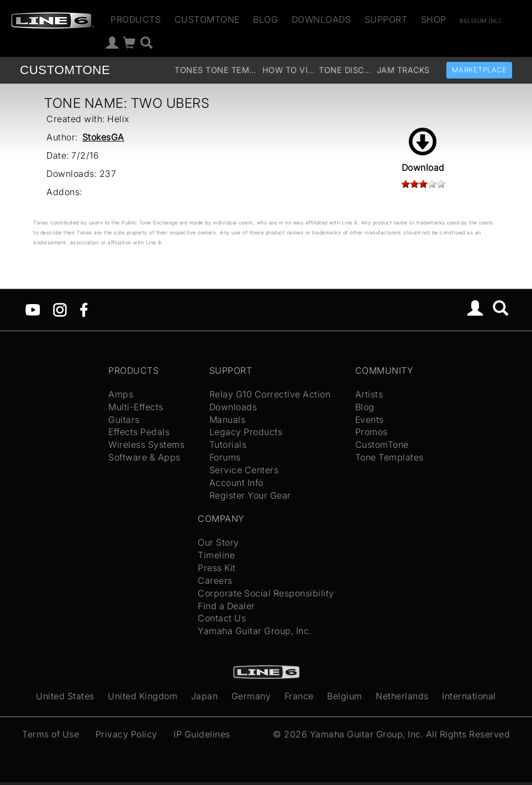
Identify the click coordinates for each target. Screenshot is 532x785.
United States (65, 696)
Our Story (218, 542)
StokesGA (103, 137)
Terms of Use (51, 734)
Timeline (216, 555)
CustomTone (207, 19)
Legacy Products (246, 432)
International (469, 696)
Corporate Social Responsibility (266, 593)
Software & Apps (144, 457)
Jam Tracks (403, 70)
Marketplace (480, 70)
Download (423, 150)
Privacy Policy (127, 734)
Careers (215, 580)
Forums (225, 457)
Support (386, 19)
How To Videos (289, 70)
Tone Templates (233, 70)
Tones (189, 70)
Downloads (322, 19)
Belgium (345, 696)
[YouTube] (33, 309)
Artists (369, 394)
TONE (65, 70)
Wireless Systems (146, 444)
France (299, 696)
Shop (434, 19)
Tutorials (228, 444)
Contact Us (222, 618)
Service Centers (244, 470)
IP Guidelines (202, 734)
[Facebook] (84, 309)
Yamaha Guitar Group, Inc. (255, 631)
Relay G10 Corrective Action (270, 394)
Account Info (236, 483)
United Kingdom (143, 696)
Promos (372, 432)
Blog (265, 19)
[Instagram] (60, 309)
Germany (251, 696)
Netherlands (402, 696)
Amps (121, 394)
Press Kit (217, 568)
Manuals (228, 420)
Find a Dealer (227, 606)
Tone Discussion (346, 70)
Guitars (124, 420)
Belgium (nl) (480, 20)
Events (370, 420)
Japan (205, 696)
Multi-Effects (136, 407)
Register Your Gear (250, 495)
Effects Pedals (139, 432)
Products (136, 19)
